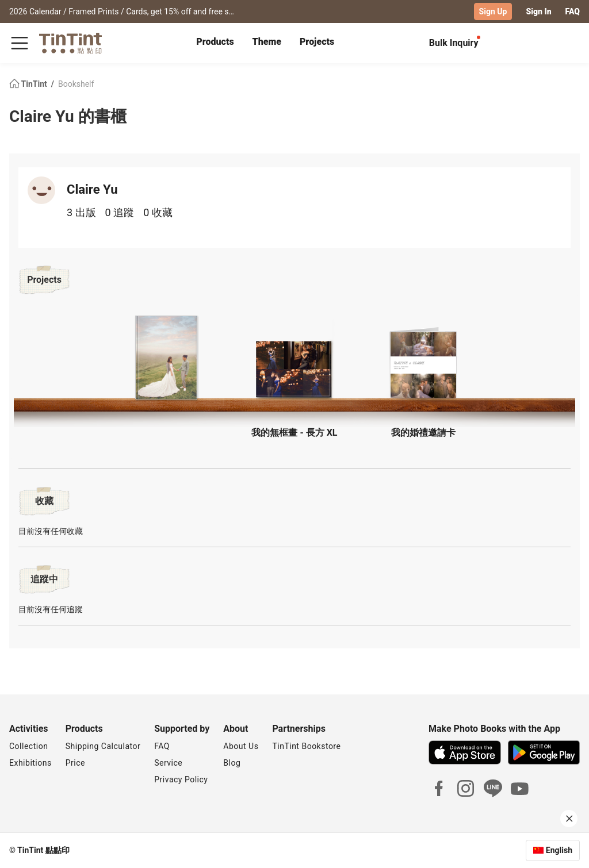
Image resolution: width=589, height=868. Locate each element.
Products (215, 42)
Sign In (538, 11)
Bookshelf (76, 84)
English (559, 850)
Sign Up (493, 11)
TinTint (29, 84)
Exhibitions (30, 763)
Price (75, 763)
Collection (28, 746)
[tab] (215, 43)
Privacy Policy (181, 779)
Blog (232, 763)
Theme (267, 42)
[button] (166, 358)
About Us (241, 746)
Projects (317, 42)
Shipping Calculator (103, 746)
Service (168, 763)
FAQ (573, 11)
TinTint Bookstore (306, 746)
